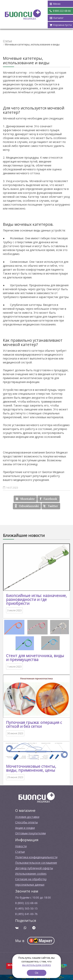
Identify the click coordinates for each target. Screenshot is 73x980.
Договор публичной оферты (34, 868)
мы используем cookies (37, 965)
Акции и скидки (25, 828)
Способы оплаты (26, 822)
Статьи (7, 41)
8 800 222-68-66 (60, 11)
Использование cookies (31, 874)
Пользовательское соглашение (36, 863)
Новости (21, 846)
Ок (37, 973)
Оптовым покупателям (30, 833)
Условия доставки (27, 817)
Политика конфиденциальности (36, 857)
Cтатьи (20, 852)
